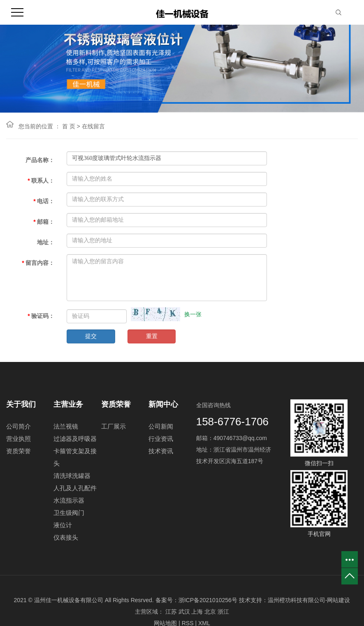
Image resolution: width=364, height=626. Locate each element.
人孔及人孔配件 (75, 488)
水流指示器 (69, 500)
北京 (210, 612)
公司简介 (19, 426)
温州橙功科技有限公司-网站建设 (309, 600)
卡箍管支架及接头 (75, 457)
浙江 (223, 612)
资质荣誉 (19, 451)
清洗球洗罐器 (72, 476)
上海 (197, 612)
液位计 (63, 525)
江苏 (171, 612)
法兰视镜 (66, 426)
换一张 (193, 314)
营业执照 (19, 439)
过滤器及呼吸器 (75, 439)
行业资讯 (161, 439)
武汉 (184, 612)
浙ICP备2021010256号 (208, 600)
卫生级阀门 (69, 513)
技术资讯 (161, 451)
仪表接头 (66, 537)
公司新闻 (161, 426)
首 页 (69, 126)
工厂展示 (114, 426)
